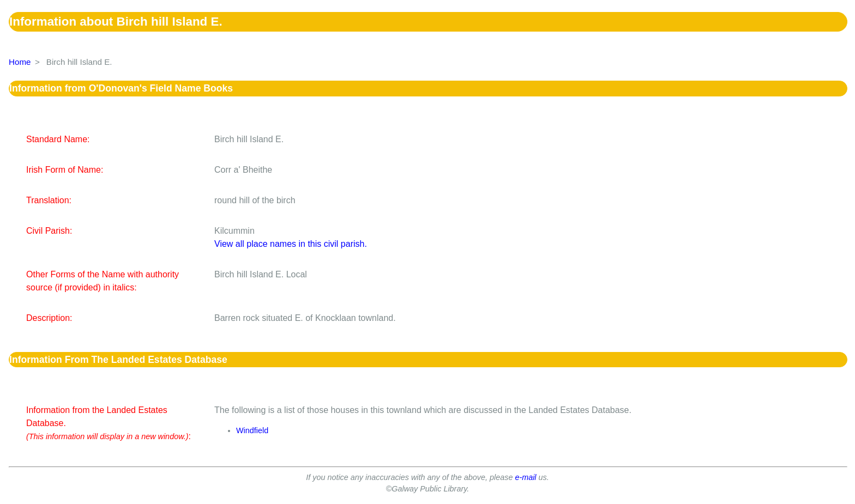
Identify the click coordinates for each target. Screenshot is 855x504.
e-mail (525, 477)
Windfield (252, 430)
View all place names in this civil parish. (291, 244)
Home (20, 62)
